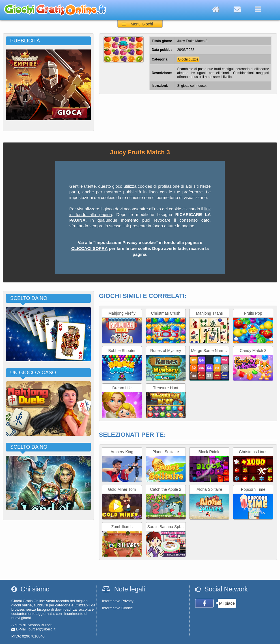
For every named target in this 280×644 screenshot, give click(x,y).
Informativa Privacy (118, 601)
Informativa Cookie (117, 608)
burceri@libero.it (42, 629)
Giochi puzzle (188, 59)
